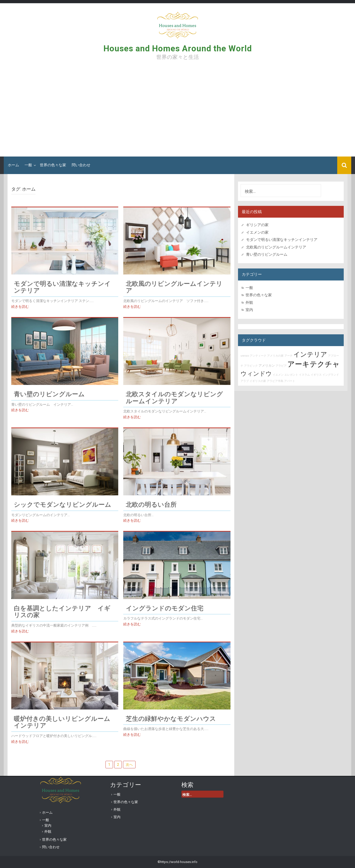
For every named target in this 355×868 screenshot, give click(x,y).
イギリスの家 (258, 381)
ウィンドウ (256, 374)
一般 (28, 165)
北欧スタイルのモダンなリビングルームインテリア (174, 397)
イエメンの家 (257, 232)
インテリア (310, 354)
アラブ (245, 381)
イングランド (331, 375)
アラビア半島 (275, 381)
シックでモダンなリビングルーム (63, 504)
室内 (249, 310)
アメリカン (267, 366)
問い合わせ (81, 165)
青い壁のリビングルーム (49, 394)
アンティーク (258, 356)
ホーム (13, 165)
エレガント (291, 375)
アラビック (251, 366)
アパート (290, 381)
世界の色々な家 (53, 165)
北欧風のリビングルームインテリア (174, 287)
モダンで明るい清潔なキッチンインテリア (62, 287)
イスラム (304, 375)
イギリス (316, 375)
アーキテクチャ (314, 364)
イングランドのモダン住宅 (165, 608)
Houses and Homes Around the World (178, 48)
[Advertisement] (178, 110)
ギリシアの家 (259, 225)
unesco (245, 356)
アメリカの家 (275, 356)
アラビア (281, 366)
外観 (249, 303)
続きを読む (20, 307)
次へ (129, 765)
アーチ (288, 356)
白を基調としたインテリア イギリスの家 (62, 612)
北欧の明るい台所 (151, 504)
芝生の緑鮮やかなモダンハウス (171, 718)
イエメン (278, 375)
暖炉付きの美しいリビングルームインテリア (62, 722)
